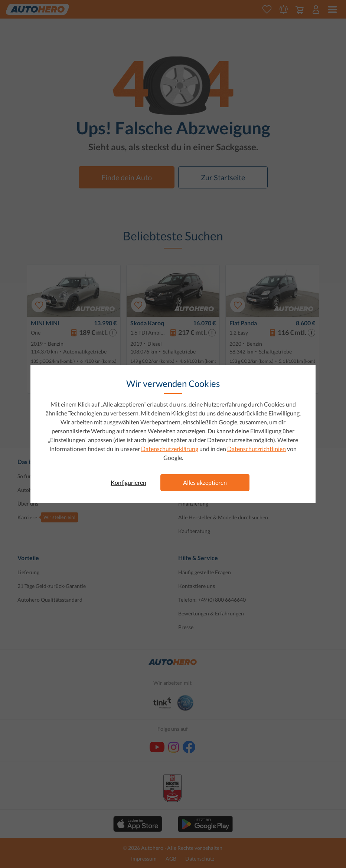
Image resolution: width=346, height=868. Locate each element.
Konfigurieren (128, 482)
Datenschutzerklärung (170, 449)
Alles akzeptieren (205, 482)
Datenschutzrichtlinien (257, 449)
